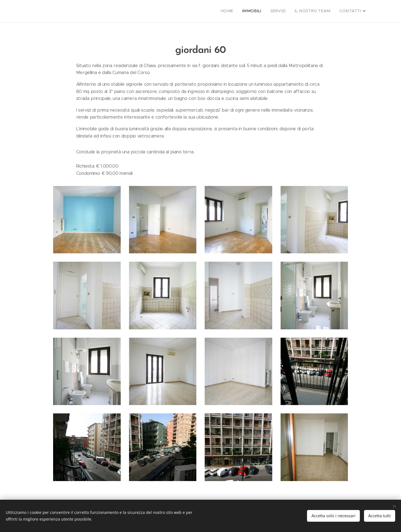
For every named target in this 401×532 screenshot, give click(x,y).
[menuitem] (327, 11)
